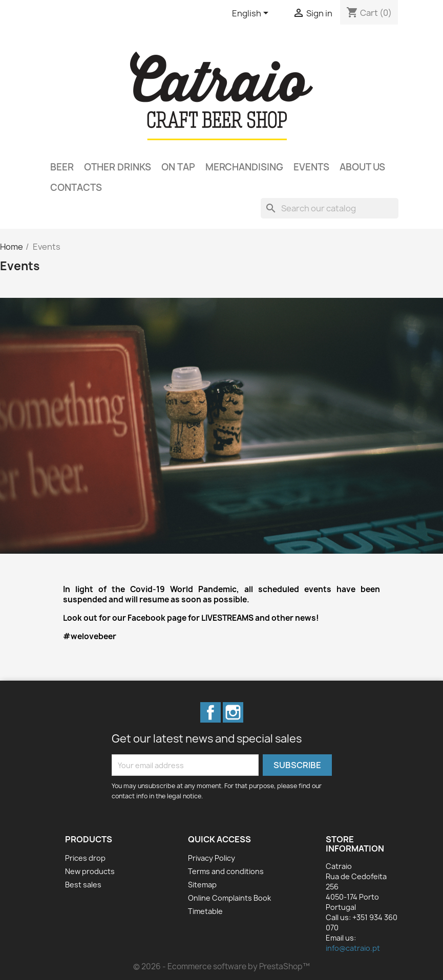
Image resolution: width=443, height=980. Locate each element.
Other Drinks (118, 167)
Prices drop (85, 858)
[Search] (330, 208)
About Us (362, 167)
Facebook (210, 712)
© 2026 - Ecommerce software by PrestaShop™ (221, 966)
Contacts (76, 188)
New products (90, 871)
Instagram (233, 712)
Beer (62, 167)
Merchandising (244, 167)
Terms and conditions (226, 871)
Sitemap (202, 885)
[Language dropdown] (252, 14)
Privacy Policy (212, 858)
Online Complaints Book (229, 898)
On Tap (178, 167)
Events (311, 167)
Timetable (205, 911)
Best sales (83, 885)
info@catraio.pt (353, 948)
